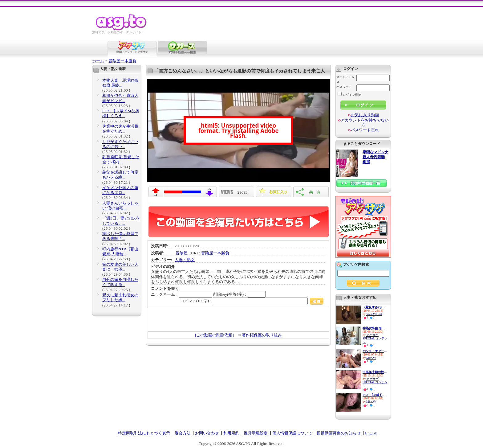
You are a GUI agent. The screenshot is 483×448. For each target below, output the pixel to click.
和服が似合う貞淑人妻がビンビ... (120, 98)
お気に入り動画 (365, 115)
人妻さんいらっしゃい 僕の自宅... (120, 206)
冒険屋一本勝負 (122, 61)
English (371, 433)
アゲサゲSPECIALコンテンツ (375, 338)
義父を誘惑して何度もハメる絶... (120, 175)
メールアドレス (346, 79)
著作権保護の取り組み (262, 335)
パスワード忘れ (365, 130)
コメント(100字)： (252, 301)
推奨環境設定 (256, 433)
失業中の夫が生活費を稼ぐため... (120, 129)
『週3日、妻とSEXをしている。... (121, 221)
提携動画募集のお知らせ (339, 433)
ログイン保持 (349, 95)
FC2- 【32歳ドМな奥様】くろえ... (121, 113)
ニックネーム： (182, 294)
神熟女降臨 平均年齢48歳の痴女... (375, 328)
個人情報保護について (292, 433)
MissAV (371, 358)
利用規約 (231, 433)
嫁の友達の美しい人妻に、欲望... (120, 267)
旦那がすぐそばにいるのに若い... (120, 144)
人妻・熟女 (185, 260)
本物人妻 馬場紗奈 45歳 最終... (120, 83)
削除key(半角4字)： (239, 294)
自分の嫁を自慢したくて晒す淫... (120, 282)
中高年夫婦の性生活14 (375, 372)
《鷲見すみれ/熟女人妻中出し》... (375, 307)
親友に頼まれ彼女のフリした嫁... (120, 297)
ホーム (98, 61)
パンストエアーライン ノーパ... (375, 351)
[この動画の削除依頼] (214, 335)
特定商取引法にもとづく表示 (144, 433)
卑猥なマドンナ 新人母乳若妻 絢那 (375, 157)
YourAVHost (374, 314)
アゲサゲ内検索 (356, 265)
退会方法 (183, 433)
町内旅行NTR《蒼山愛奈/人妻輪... (120, 251)
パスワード (344, 87)
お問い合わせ (207, 433)
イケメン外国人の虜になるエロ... (120, 190)
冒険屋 (182, 253)
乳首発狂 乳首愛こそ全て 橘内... (121, 159)
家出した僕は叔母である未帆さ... (120, 236)
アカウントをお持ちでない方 (365, 123)
